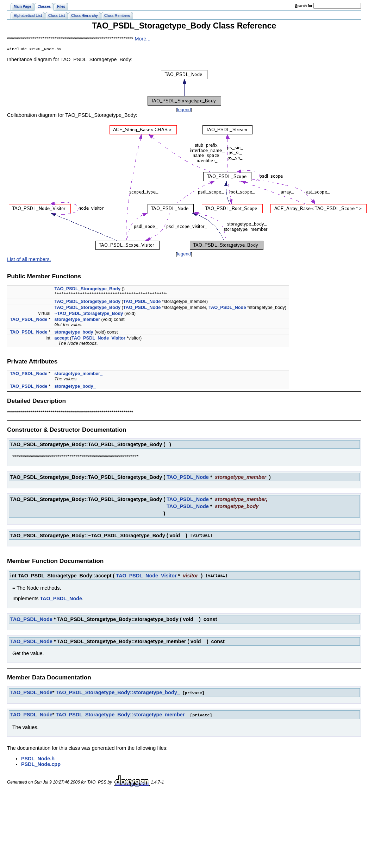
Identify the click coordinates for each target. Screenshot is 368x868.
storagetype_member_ (79, 374)
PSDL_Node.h (38, 759)
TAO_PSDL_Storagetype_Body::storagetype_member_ (121, 715)
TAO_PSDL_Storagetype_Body (88, 289)
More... (142, 39)
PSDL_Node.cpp (41, 764)
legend (184, 110)
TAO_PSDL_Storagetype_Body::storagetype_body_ (118, 693)
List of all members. (29, 260)
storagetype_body (74, 333)
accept (62, 339)
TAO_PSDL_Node (142, 302)
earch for (304, 6)
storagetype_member (77, 320)
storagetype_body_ (75, 387)
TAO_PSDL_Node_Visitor (98, 339)
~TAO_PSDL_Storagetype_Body (89, 314)
